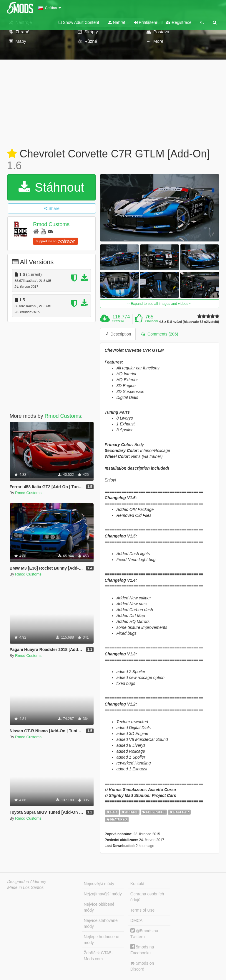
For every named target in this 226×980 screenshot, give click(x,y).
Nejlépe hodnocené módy (102, 940)
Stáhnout (51, 187)
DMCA (136, 920)
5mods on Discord (142, 966)
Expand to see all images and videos (159, 304)
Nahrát (117, 22)
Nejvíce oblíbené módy (99, 907)
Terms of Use (142, 910)
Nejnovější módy (99, 884)
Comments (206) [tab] (159, 334)
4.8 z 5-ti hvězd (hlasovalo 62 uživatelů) (189, 322)
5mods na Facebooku (142, 950)
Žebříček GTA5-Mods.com (98, 956)
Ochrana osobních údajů (147, 897)
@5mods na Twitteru (144, 934)
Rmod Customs (51, 224)
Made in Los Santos (26, 887)
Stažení (118, 321)
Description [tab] (118, 334)
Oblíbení (152, 321)
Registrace (179, 22)
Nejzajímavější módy (103, 894)
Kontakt (137, 884)
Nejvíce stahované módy (101, 923)
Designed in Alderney (27, 882)
